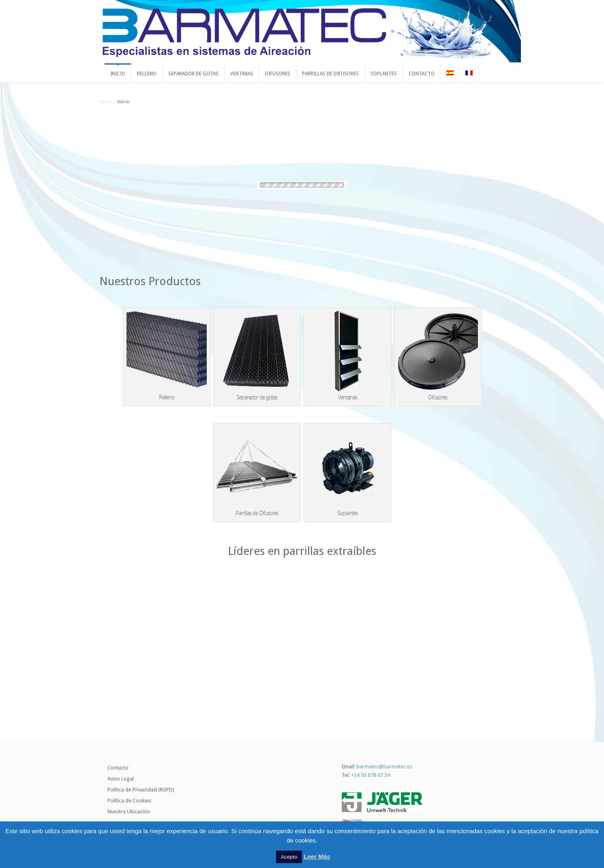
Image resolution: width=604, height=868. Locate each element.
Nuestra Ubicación (129, 811)
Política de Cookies (129, 801)
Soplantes (347, 513)
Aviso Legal (121, 779)
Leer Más (317, 856)
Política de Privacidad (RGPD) (141, 790)
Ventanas (347, 397)
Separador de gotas (257, 397)
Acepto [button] (289, 857)
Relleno (167, 397)
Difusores (438, 397)
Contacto (118, 768)
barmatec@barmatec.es (384, 767)
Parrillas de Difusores (257, 513)
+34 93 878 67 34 (371, 775)
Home (106, 101)
